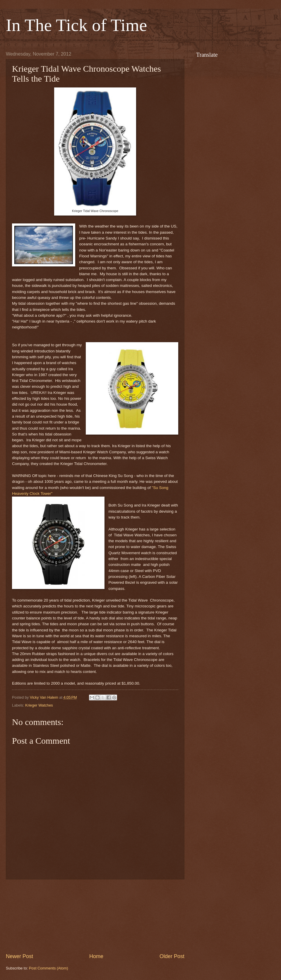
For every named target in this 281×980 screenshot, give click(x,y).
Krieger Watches (39, 705)
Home (96, 956)
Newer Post (19, 956)
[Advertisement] (95, 916)
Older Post (172, 956)
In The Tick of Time (76, 25)
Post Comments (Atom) (49, 968)
